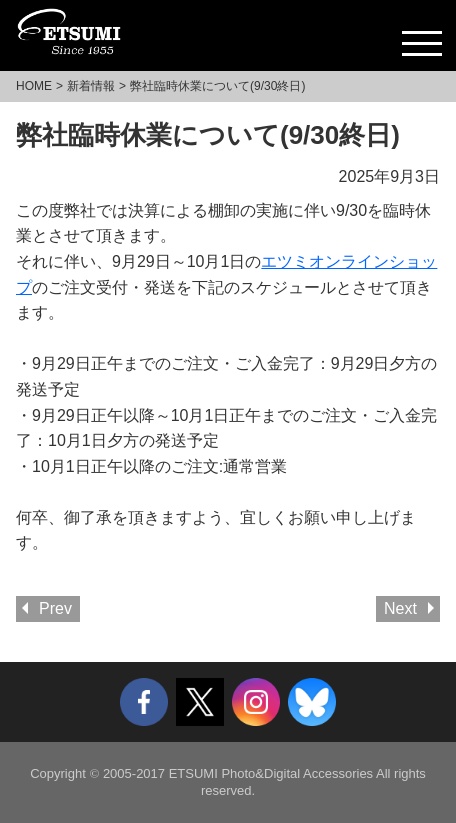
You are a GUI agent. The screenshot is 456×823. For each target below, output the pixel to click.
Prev (55, 608)
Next (400, 608)
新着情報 (91, 86)
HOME (34, 86)
